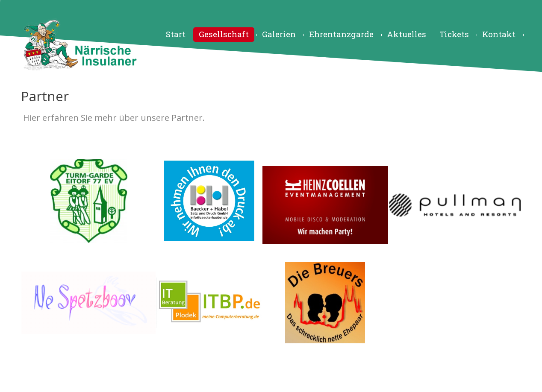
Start (176, 34)
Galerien (279, 34)
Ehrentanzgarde (341, 34)
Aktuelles (406, 34)
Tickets (454, 34)
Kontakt (499, 34)
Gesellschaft (224, 34)
